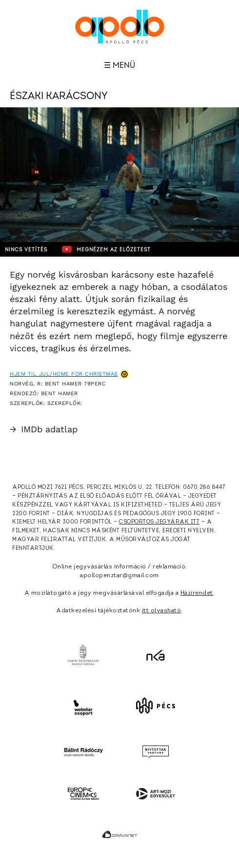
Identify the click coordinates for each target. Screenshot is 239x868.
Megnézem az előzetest (106, 249)
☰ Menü (119, 65)
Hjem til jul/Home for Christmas (64, 374)
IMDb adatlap (44, 429)
